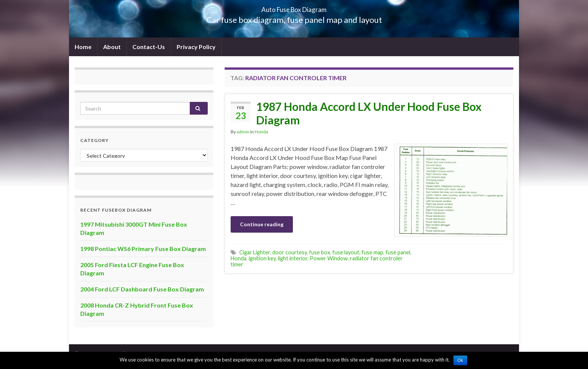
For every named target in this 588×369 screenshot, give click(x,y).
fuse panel (398, 252)
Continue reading (262, 224)
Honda (261, 132)
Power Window (329, 258)
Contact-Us (149, 47)
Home (83, 47)
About (112, 47)
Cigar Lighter (255, 252)
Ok (460, 360)
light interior (293, 258)
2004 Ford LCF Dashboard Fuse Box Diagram (142, 289)
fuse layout (346, 252)
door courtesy (289, 252)
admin (243, 132)
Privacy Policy (196, 47)
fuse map (372, 252)
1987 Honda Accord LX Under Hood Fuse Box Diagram (369, 113)
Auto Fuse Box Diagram (294, 7)
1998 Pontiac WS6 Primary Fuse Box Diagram (143, 249)
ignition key (262, 258)
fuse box (319, 252)
